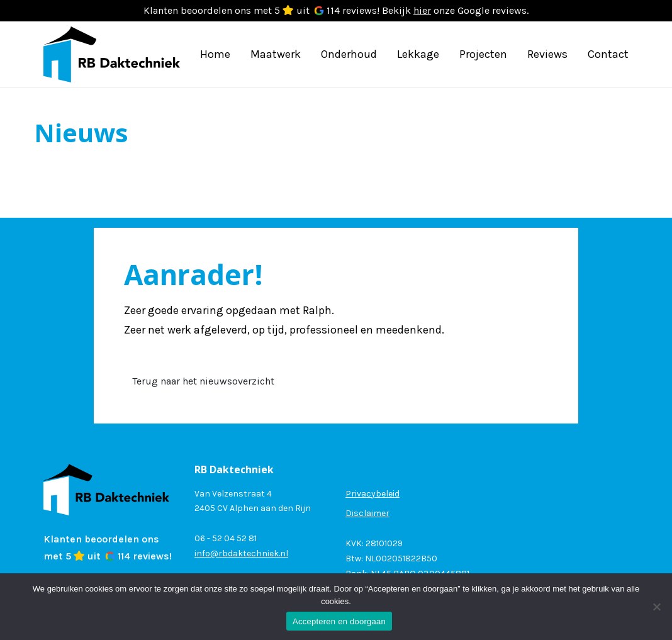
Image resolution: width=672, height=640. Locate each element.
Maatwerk (276, 54)
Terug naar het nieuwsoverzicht (203, 381)
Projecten (483, 54)
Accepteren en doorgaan (339, 621)
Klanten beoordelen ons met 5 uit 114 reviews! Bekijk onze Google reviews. (336, 10)
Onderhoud (349, 54)
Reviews (547, 54)
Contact (608, 54)
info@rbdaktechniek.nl (241, 553)
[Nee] (656, 607)
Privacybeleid (372, 494)
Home (215, 54)
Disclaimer (367, 513)
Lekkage (418, 54)
